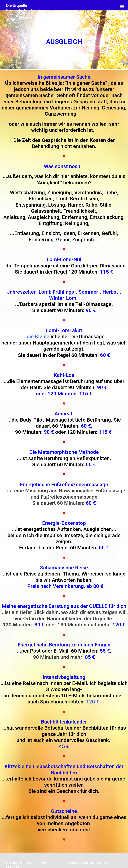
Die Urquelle (17, 5)
